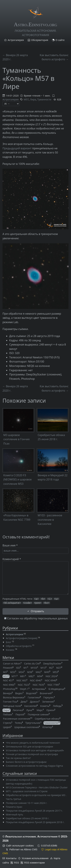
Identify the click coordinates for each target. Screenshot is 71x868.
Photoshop (10, 689)
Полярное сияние (39, 714)
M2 (51, 668)
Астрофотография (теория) (22, 638)
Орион (51, 710)
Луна (30, 710)
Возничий (46, 693)
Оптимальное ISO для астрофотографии (29, 747)
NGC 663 (22, 680)
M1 (26, 668)
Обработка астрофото (19, 646)
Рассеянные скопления (18, 719)
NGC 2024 (52, 676)
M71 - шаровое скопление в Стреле (27, 791)
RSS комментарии (34, 863)
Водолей (32, 693)
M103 (34, 668)
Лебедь (58, 706)
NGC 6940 (36, 680)
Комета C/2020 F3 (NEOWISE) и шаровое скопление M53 (18, 480)
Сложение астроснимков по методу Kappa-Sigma (34, 766)
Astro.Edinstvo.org (36, 24)
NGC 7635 (39, 685)
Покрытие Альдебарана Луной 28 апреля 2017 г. (34, 811)
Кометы (45, 706)
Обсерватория (40, 40)
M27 (59, 668)
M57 (26, 99)
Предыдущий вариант (17, 148)
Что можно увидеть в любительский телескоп (33, 743)
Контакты (11, 858)
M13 (44, 668)
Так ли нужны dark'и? (18, 758)
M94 (40, 676)
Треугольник (33, 723)
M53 (56, 672)
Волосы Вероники (14, 697)
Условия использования (35, 858)
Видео (19, 693)
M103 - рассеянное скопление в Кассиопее (50, 520)
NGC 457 (8, 680)
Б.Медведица (57, 689)
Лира (33, 99)
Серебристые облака (48, 719)
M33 (13, 672)
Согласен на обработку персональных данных (36, 618)
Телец (19, 723)
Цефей (7, 727)
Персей (20, 714)
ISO (19, 668)
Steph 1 (25, 689)
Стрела (8, 723)
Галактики (34, 697)
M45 (47, 672)
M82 (32, 676)
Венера (8, 693)
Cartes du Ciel (32, 664)
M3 (5, 672)
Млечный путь (14, 814)
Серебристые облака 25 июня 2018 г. (28, 818)
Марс (40, 710)
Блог (9, 642)
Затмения (48, 702)
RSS (17, 863)
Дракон (35, 702)
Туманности (44, 99)
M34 (22, 672)
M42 (39, 672)
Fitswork (8, 668)
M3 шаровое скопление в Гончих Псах (17, 439)
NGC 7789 (54, 685)
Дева (24, 702)
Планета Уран (14, 807)
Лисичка (18, 710)
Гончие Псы (11, 702)
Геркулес (49, 697)
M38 (30, 672)
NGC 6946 (51, 680)
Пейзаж (8, 714)
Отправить (35, 611)
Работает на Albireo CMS (23, 849)
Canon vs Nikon (12, 664)
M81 (23, 676)
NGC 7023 (24, 685)
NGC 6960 (9, 685)
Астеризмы (39, 689)
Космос (10, 650)
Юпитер (48, 727)
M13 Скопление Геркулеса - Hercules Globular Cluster (37, 787)
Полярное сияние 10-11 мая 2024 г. (27, 803)
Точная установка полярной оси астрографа (32, 754)
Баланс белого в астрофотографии (26, 762)
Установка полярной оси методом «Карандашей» (35, 750)
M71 (15, 676)
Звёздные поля (12, 706)
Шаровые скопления (27, 727)
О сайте (60, 40)
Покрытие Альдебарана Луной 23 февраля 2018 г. (35, 822)
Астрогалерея (16, 40)
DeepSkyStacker (53, 664)
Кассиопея (31, 706)
